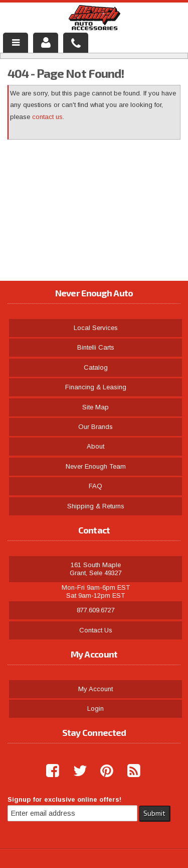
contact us (47, 117)
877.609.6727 (96, 610)
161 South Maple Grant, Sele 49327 (96, 569)
